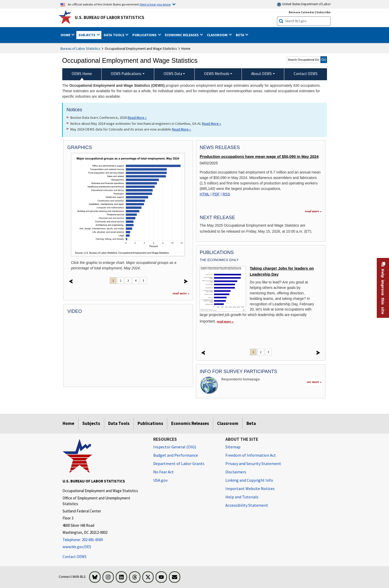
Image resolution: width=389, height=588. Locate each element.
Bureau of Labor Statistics (80, 48)
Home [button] (66, 35)
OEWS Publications (126, 74)
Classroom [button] (218, 35)
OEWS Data (173, 74)
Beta (251, 423)
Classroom (228, 423)
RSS (226, 194)
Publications (150, 423)
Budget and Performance (176, 455)
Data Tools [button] (114, 35)
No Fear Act (163, 472)
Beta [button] (240, 35)
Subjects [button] (87, 35)
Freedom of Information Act (251, 455)
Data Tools (119, 423)
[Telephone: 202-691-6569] (104, 540)
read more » (181, 293)
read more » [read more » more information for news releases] (313, 211)
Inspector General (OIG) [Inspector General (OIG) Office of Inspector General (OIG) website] (175, 447)
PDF (216, 194)
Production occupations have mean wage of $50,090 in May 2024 (259, 157)
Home (68, 423)
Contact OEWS (75, 557)
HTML (204, 194)
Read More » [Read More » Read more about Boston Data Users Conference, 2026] (137, 117)
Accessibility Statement (247, 505)
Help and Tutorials (242, 497)
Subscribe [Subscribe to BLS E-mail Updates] (323, 12)
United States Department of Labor (304, 4)
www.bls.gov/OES (77, 547)
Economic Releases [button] (182, 35)
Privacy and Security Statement (253, 463)
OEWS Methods (217, 74)
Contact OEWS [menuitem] (306, 74)
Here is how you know (155, 4)
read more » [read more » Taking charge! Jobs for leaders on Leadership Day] (225, 321)
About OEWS (261, 74)
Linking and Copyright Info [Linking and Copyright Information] (249, 480)
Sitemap (233, 447)
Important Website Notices (250, 488)
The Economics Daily (219, 260)
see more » (314, 382)
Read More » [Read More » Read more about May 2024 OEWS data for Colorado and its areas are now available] (181, 129)
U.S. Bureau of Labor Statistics (110, 17)
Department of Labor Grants (179, 463)
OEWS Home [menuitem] (82, 74)
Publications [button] (145, 35)
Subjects (91, 423)
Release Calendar (302, 12)
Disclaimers (236, 472)
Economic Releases (190, 423)
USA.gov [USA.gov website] (160, 480)
